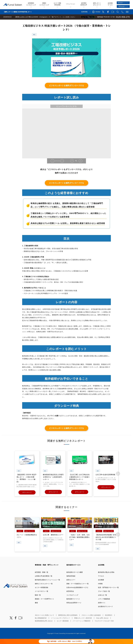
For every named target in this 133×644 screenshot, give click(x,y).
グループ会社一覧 (104, 596)
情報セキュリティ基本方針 (83, 623)
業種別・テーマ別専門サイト (45, 604)
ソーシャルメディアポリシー (60, 623)
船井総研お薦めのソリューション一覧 (47, 585)
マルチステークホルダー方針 (104, 626)
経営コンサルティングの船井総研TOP (14, 21)
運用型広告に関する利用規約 (68, 620)
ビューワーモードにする (66, 111)
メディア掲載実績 (104, 604)
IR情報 (100, 588)
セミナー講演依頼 (63, 626)
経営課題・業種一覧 (42, 577)
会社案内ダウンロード (105, 611)
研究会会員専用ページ (74, 607)
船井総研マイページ (73, 604)
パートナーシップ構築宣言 (82, 626)
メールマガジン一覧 (42, 596)
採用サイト (102, 607)
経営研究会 (70, 596)
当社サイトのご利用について (45, 620)
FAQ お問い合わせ (102, 623)
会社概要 (101, 585)
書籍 (36, 607)
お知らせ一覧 (103, 600)
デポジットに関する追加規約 (91, 620)
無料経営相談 (71, 581)
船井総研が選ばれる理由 (106, 577)
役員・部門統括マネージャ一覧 (108, 592)
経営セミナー (71, 585)
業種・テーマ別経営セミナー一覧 (78, 588)
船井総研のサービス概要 (75, 577)
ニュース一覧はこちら (88, 17)
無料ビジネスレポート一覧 (36, 21)
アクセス (101, 581)
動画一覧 (38, 600)
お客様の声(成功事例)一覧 (44, 581)
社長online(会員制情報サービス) (77, 592)
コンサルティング (72, 600)
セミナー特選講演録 (42, 592)
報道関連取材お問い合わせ (44, 626)
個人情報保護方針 (41, 623)
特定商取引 (109, 620)
